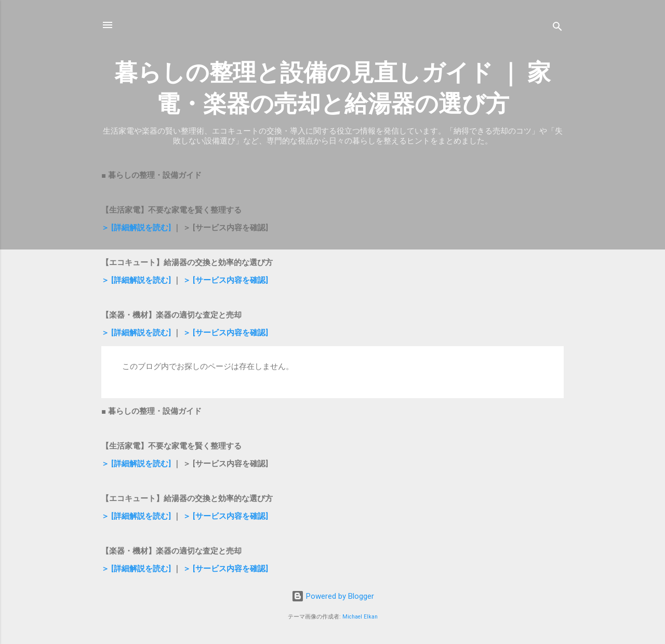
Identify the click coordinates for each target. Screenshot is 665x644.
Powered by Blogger (333, 596)
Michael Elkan (360, 617)
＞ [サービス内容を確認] (225, 280)
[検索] (557, 28)
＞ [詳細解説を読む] (136, 228)
